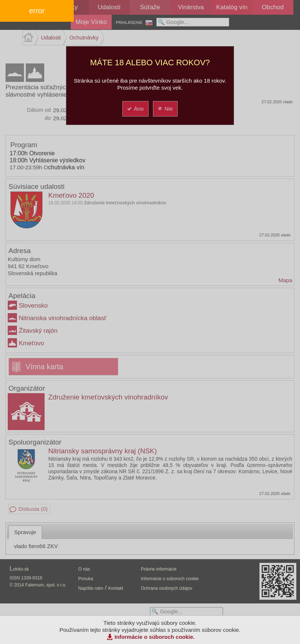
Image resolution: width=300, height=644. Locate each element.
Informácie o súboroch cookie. (155, 637)
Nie (165, 109)
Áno (135, 109)
